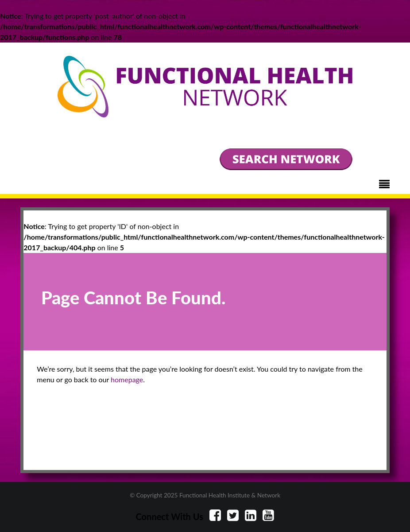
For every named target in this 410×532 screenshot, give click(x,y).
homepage (127, 379)
